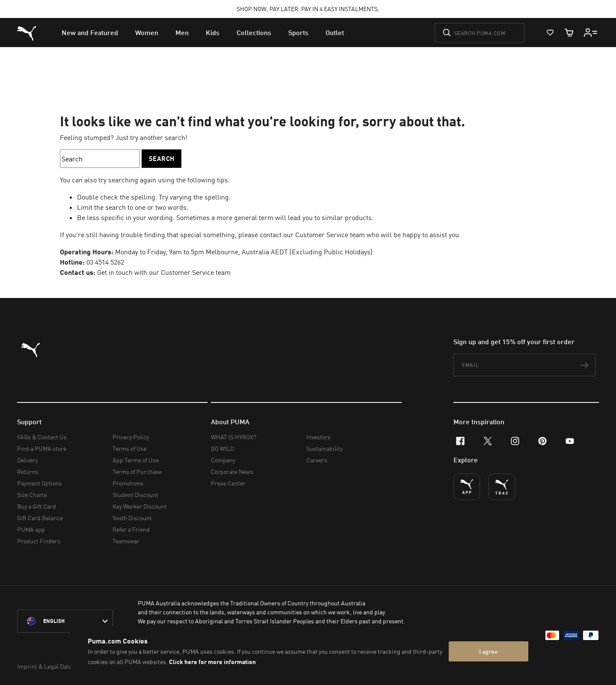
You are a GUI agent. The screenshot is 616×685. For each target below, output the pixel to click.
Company (223, 460)
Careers (317, 460)
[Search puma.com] (480, 33)
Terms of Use (130, 448)
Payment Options (40, 483)
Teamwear (126, 541)
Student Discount (135, 495)
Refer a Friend (131, 529)
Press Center (228, 483)
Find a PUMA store (42, 448)
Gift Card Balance (40, 518)
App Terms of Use (136, 460)
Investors (318, 437)
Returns (28, 472)
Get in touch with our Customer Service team (164, 272)
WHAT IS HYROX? (234, 437)
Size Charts (32, 495)
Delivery (28, 460)
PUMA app (31, 529)
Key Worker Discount (140, 506)
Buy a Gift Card (37, 506)
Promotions (128, 483)
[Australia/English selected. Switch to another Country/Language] (65, 621)
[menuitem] (90, 33)
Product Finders (39, 541)
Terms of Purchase (137, 472)
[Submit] (447, 33)
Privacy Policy (131, 437)
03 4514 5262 (105, 262)
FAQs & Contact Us (42, 437)
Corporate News (232, 472)
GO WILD (222, 448)
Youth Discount (132, 518)
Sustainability (324, 448)
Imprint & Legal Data (44, 666)
